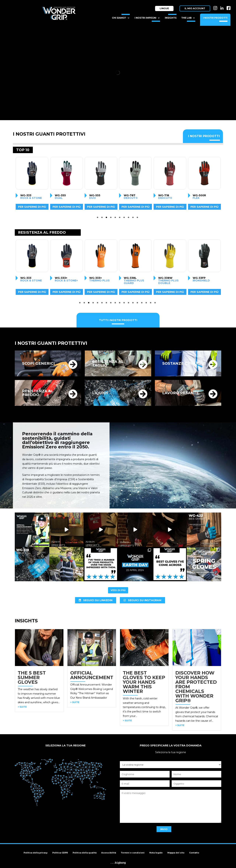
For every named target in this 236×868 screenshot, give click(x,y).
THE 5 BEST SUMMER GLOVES (32, 677)
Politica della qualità (85, 853)
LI (222, 7)
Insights (171, 18)
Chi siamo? (119, 18)
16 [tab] (147, 304)
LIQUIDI (100, 393)
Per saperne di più (30, 207)
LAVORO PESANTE (181, 393)
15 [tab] (142, 304)
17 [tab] (151, 304)
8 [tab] (129, 218)
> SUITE (22, 707)
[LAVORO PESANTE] (213, 394)
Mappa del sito (176, 853)
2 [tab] (103, 218)
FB (229, 7)
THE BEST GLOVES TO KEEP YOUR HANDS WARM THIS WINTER (144, 682)
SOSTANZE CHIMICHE (184, 363)
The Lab (186, 18)
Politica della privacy (36, 853)
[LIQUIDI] (143, 394)
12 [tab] (129, 304)
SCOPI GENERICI (38, 363)
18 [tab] (156, 304)
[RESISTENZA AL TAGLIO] (143, 364)
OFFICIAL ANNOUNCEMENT (92, 675)
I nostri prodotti (215, 18)
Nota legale (156, 853)
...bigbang (118, 863)
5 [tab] (116, 218)
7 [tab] (125, 218)
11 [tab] (125, 304)
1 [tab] (98, 218)
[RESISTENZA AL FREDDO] (73, 394)
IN (215, 7)
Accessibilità (109, 853)
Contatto (194, 853)
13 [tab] (133, 304)
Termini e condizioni (133, 853)
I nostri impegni (145, 18)
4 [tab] (111, 218)
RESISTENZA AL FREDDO (38, 393)
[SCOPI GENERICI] (73, 364)
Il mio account (195, 8)
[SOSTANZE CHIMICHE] (213, 364)
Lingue (164, 8)
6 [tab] (120, 218)
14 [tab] (138, 304)
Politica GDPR (60, 853)
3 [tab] (107, 218)
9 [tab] (133, 218)
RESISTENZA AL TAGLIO (108, 363)
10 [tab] (138, 218)
